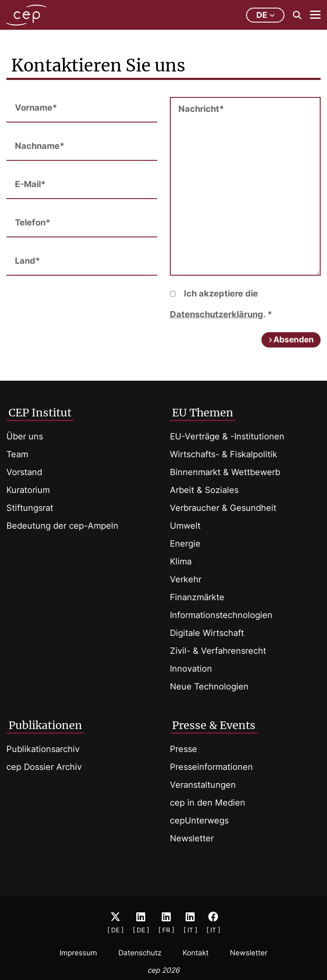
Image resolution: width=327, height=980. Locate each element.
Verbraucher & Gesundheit (223, 508)
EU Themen (203, 413)
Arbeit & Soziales (204, 490)
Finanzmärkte (197, 597)
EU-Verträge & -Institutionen (227, 436)
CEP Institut (40, 413)
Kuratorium (28, 490)
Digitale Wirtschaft (207, 633)
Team (17, 454)
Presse (184, 749)
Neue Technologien (209, 687)
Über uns (25, 436)
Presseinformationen (211, 767)
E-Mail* (30, 184)
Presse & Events (214, 725)
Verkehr (186, 579)
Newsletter (192, 838)
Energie (185, 544)
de (265, 15)
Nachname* (40, 146)
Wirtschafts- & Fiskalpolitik (224, 454)
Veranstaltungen (203, 785)
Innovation (191, 669)
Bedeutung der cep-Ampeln (62, 526)
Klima (181, 561)
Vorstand (24, 472)
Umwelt (185, 526)
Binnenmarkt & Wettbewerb (225, 472)
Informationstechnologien (221, 615)
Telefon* (33, 222)
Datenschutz (140, 953)
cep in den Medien (208, 803)
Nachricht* (201, 109)
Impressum (78, 953)
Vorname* (36, 108)
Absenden (294, 340)
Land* (27, 261)
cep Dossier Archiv (44, 767)
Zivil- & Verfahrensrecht (218, 651)
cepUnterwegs (199, 820)
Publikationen (45, 725)
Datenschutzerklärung (217, 314)
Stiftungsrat (30, 508)
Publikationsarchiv (43, 749)
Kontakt (196, 953)
